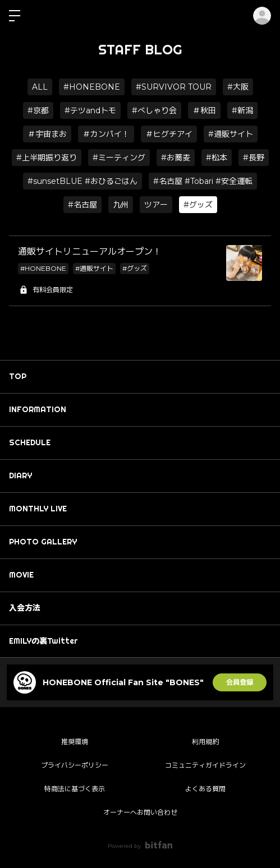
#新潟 (242, 110)
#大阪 (238, 87)
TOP (18, 376)
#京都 (38, 110)
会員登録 (240, 682)
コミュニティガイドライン (205, 765)
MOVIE (21, 575)
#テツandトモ (90, 110)
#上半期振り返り (47, 158)
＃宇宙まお (47, 134)
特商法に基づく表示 (75, 789)
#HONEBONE (92, 87)
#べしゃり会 (154, 110)
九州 (121, 205)
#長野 (254, 158)
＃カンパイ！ (106, 134)
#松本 (217, 158)
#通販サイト (231, 134)
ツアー (156, 205)
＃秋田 (204, 110)
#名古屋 (82, 205)
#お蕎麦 (176, 158)
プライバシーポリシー (75, 765)
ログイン (262, 16)
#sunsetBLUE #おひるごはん (82, 181)
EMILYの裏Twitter (43, 641)
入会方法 (25, 608)
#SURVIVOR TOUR (174, 87)
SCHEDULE (30, 442)
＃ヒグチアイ (169, 134)
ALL (40, 87)
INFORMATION (38, 409)
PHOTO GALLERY (43, 542)
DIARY (20, 475)
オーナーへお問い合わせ (140, 812)
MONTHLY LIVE (38, 509)
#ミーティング (119, 158)
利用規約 (205, 742)
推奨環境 (75, 742)
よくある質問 (205, 789)
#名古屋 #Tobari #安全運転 (203, 181)
